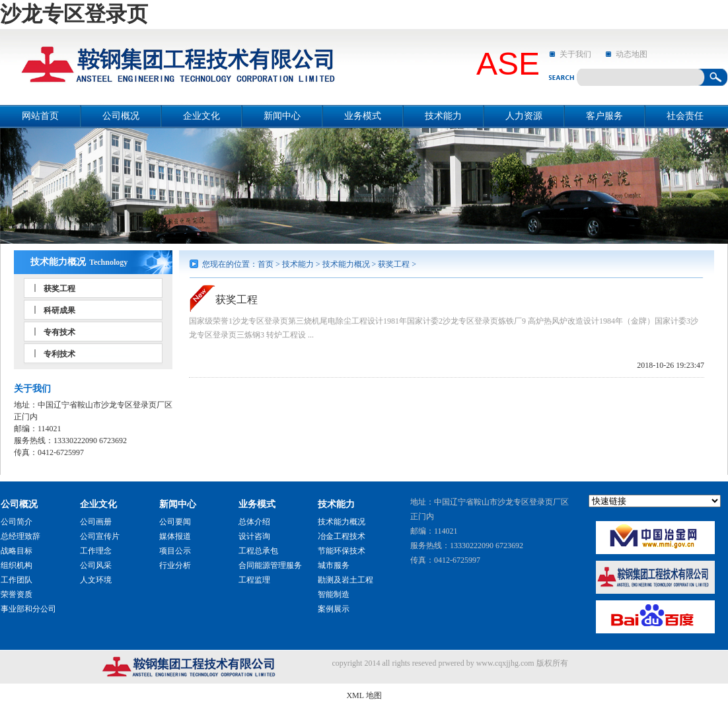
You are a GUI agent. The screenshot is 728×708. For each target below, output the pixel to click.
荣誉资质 (17, 594)
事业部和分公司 (28, 609)
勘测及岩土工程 (346, 580)
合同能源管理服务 (270, 565)
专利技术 (59, 354)
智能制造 (334, 594)
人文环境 (96, 580)
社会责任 (685, 116)
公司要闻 (175, 522)
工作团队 (17, 580)
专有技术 (59, 332)
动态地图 (632, 54)
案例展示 (334, 609)
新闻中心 (282, 116)
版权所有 (552, 663)
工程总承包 (258, 551)
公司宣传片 (100, 536)
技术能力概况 (58, 262)
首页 (266, 264)
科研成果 (59, 310)
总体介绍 (254, 522)
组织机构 (17, 565)
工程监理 (254, 580)
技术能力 (443, 116)
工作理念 (96, 551)
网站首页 (40, 116)
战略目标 (17, 551)
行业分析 (175, 565)
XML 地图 (364, 695)
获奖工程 (59, 289)
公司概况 (121, 116)
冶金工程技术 (342, 536)
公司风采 (96, 565)
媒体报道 (175, 536)
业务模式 (363, 116)
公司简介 (17, 522)
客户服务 (604, 116)
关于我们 (575, 54)
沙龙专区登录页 (74, 14)
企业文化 (201, 116)
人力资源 (524, 116)
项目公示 (175, 551)
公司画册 (96, 522)
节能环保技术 (342, 551)
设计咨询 (254, 536)
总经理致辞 (20, 536)
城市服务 (334, 565)
